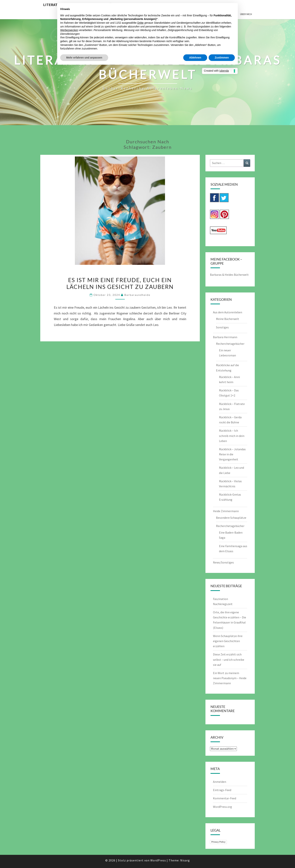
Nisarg (185, 860)
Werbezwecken (69, 30)
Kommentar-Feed (225, 798)
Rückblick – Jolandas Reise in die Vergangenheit (232, 454)
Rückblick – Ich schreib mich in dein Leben (232, 436)
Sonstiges (222, 327)
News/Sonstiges (223, 562)
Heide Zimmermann (226, 511)
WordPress (158, 860)
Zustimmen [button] (222, 58)
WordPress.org (222, 807)
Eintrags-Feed (222, 790)
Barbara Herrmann (225, 337)
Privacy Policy (219, 842)
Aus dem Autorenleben (228, 312)
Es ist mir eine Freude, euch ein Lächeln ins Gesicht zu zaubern (120, 283)
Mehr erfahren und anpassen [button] (84, 58)
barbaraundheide (137, 295)
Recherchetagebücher (230, 344)
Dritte (140, 23)
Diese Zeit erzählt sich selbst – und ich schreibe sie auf (229, 659)
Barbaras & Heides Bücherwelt (229, 275)
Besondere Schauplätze (231, 518)
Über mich (246, 14)
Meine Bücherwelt (228, 319)
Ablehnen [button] (195, 58)
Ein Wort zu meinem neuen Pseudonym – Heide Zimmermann (230, 678)
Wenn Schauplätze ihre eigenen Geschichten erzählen (228, 641)
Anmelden (220, 782)
